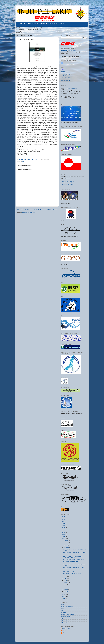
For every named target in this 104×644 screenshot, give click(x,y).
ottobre (66, 545)
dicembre (66, 541)
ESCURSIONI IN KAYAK (67, 607)
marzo (65, 587)
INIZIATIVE (63, 613)
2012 (64, 534)
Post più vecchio (51, 209)
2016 (64, 526)
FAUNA (62, 609)
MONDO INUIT (64, 620)
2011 (64, 537)
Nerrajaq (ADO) (66, 629)
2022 (64, 517)
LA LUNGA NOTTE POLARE (71, 562)
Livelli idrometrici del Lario (67, 185)
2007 (64, 598)
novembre (66, 543)
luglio (65, 578)
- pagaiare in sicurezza (66, 76)
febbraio (66, 589)
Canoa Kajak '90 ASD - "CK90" (69, 50)
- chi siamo (63, 71)
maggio (66, 583)
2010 (64, 539)
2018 (64, 521)
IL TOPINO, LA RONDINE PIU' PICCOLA (74, 560)
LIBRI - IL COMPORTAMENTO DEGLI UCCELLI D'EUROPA (73, 557)
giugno (66, 580)
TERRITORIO (64, 622)
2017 (64, 523)
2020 (64, 519)
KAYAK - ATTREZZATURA (67, 614)
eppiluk (64, 631)
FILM (62, 611)
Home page (37, 209)
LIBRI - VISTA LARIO (69, 571)
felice (63, 633)
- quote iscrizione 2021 (66, 79)
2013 (64, 532)
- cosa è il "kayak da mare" (67, 74)
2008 (64, 596)
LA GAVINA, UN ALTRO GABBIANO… (73, 573)
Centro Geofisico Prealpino (68, 181)
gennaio (66, 591)
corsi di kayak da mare (66, 77)
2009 (64, 594)
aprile (65, 585)
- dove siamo (63, 73)
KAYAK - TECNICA (65, 617)
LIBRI (24, 162)
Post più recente (23, 209)
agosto (66, 576)
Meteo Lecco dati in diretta (68, 183)
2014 (64, 530)
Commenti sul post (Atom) (29, 213)
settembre (66, 547)
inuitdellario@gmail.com (72, 88)
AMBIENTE (63, 605)
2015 (64, 528)
